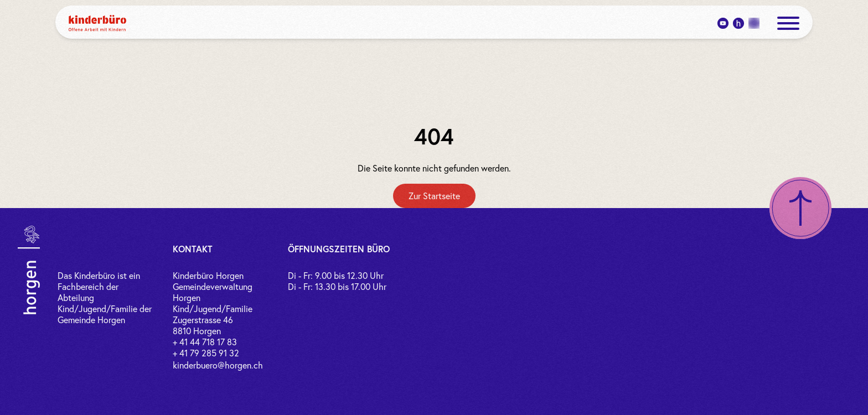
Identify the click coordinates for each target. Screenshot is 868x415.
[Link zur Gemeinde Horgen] (29, 270)
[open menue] (788, 23)
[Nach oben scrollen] (800, 208)
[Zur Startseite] (434, 196)
